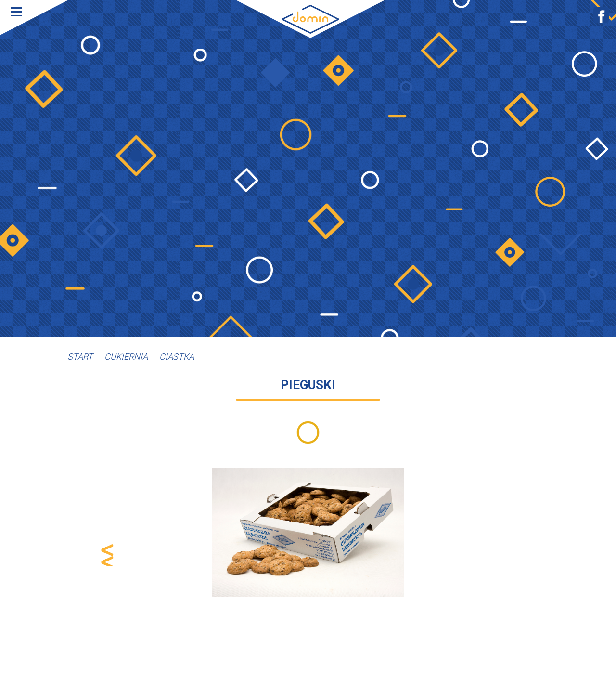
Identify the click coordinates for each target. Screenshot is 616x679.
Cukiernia (126, 357)
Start (80, 357)
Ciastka (177, 357)
